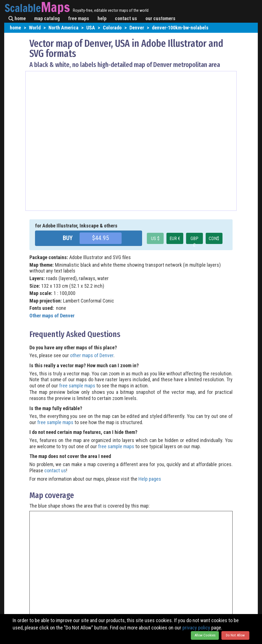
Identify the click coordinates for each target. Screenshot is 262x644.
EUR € (175, 239)
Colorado (112, 28)
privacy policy (196, 628)
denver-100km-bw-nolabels (180, 28)
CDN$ (214, 239)
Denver (137, 28)
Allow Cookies (205, 635)
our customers (160, 18)
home (17, 18)
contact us (126, 18)
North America (63, 28)
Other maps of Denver (52, 316)
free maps (79, 18)
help (102, 18)
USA (91, 28)
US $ (155, 239)
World (35, 28)
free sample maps (77, 386)
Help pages (150, 479)
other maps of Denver (92, 355)
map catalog (47, 18)
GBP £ (194, 240)
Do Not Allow (235, 635)
